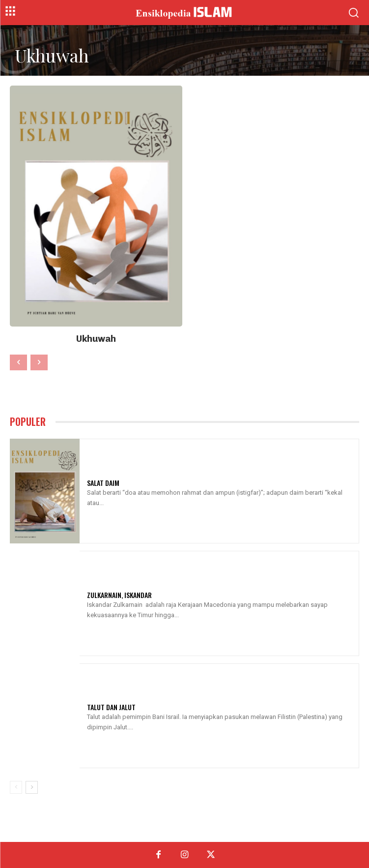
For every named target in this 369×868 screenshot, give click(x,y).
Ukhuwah (96, 339)
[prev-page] (18, 362)
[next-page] (32, 787)
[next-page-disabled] (39, 362)
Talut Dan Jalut (111, 707)
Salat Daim (103, 483)
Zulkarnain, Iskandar (119, 595)
